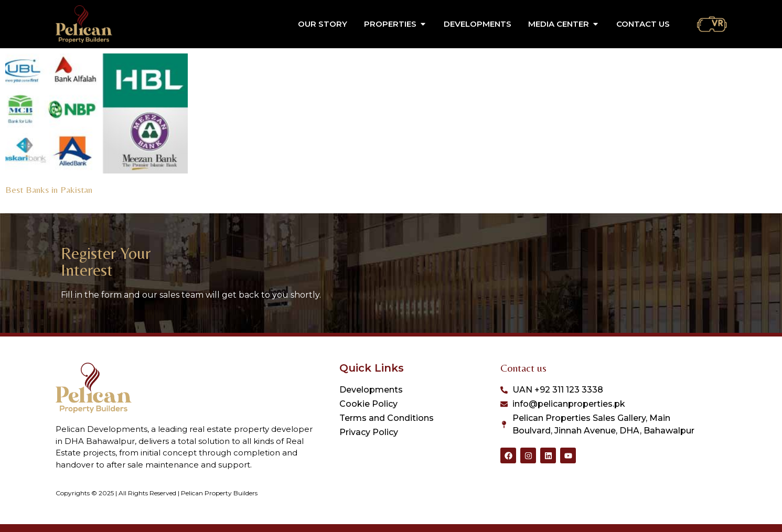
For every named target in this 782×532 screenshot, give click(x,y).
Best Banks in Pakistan (49, 189)
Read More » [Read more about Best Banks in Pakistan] (25, 202)
